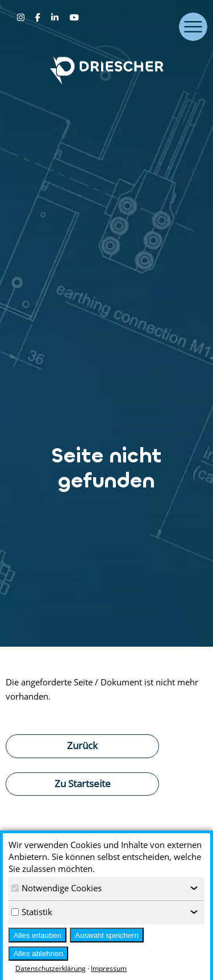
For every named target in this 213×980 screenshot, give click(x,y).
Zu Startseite (83, 783)
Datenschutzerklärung (51, 968)
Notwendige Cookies (57, 888)
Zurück (82, 745)
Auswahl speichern (107, 935)
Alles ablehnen (38, 954)
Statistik (32, 912)
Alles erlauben (37, 935)
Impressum (109, 968)
